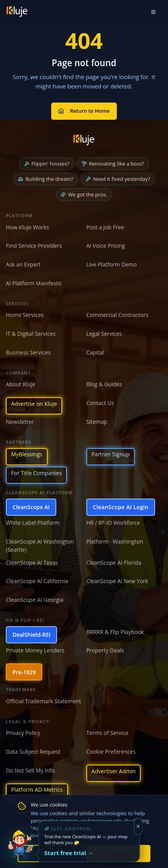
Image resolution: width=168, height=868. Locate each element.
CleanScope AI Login (121, 507)
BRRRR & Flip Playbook (115, 632)
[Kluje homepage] (84, 140)
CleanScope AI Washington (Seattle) (40, 546)
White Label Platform (33, 523)
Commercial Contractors (117, 315)
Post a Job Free (105, 227)
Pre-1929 (24, 672)
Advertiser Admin (113, 771)
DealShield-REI (31, 635)
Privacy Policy (23, 733)
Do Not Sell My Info (30, 770)
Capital (95, 352)
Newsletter (20, 422)
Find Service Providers (34, 246)
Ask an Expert (23, 264)
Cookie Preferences (111, 752)
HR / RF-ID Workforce (113, 523)
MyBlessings (27, 454)
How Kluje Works (27, 227)
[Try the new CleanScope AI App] (21, 847)
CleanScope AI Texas (32, 563)
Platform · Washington (115, 541)
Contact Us (100, 403)
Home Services (25, 315)
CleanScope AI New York (117, 581)
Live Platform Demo (112, 264)
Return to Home (84, 111)
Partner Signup (111, 454)
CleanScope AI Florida (114, 563)
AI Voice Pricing (106, 246)
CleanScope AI (31, 507)
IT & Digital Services (31, 334)
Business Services (28, 352)
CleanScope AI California (37, 581)
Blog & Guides (104, 384)
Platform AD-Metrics (37, 790)
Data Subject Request (33, 752)
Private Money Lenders (35, 650)
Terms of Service (107, 733)
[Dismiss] (139, 827)
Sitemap (97, 422)
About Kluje (21, 384)
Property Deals (105, 650)
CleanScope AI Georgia (35, 600)
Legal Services (104, 334)
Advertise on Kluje (34, 404)
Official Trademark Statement (43, 701)
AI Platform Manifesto (34, 283)
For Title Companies (36, 473)
